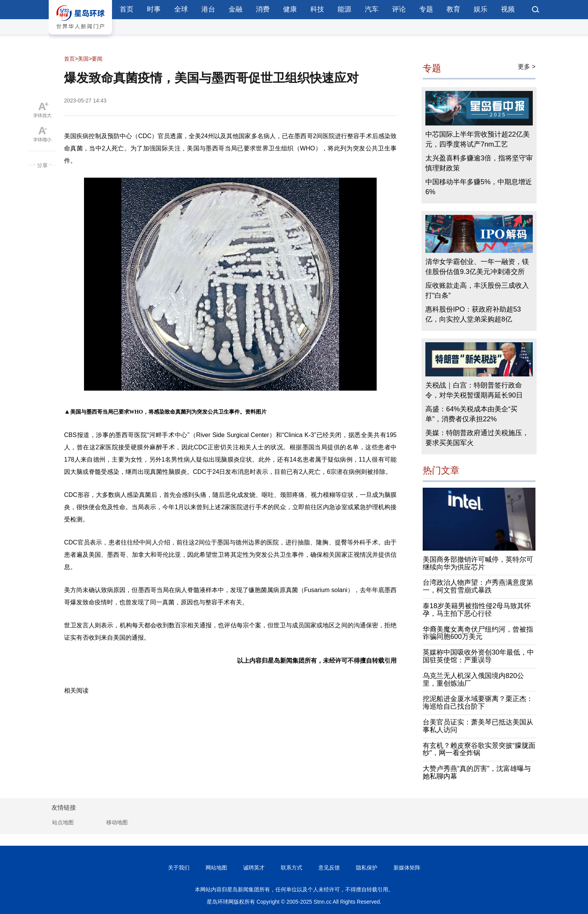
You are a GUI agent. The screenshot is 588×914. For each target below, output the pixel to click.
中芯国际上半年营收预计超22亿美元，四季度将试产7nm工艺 (478, 139)
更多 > (527, 67)
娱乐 (481, 9)
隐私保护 (367, 868)
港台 (208, 9)
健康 (290, 9)
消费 (263, 9)
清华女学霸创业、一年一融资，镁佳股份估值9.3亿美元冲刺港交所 (477, 267)
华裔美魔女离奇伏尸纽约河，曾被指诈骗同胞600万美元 (478, 633)
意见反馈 (329, 868)
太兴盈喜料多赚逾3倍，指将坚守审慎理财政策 (479, 163)
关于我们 (179, 868)
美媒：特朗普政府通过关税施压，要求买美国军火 (477, 438)
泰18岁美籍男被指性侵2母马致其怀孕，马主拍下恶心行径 (477, 610)
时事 (154, 9)
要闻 (97, 59)
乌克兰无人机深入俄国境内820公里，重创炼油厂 (473, 680)
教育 (453, 9)
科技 (317, 9)
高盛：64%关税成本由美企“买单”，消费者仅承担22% (471, 414)
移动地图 (117, 822)
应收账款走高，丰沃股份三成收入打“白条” (477, 290)
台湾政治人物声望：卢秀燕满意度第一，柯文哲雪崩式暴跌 (478, 586)
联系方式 (292, 868)
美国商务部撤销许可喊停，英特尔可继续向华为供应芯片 (478, 563)
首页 (127, 9)
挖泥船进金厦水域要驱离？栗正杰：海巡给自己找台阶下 (478, 703)
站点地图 (63, 822)
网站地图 (216, 868)
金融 (236, 9)
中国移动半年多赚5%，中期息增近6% (479, 187)
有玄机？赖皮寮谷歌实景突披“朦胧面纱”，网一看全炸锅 (479, 749)
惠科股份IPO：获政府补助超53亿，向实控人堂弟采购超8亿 (473, 314)
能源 (344, 9)
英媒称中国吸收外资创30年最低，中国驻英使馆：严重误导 (478, 656)
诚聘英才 (254, 868)
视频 (508, 9)
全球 (181, 9)
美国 (83, 59)
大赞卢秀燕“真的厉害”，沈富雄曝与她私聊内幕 (477, 772)
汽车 (372, 9)
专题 (426, 9)
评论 (399, 9)
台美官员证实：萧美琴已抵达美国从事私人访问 (478, 726)
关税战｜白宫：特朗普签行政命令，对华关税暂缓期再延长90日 (474, 390)
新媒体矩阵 (407, 868)
